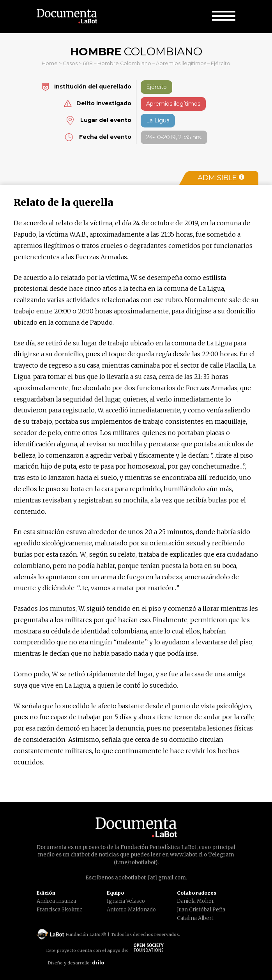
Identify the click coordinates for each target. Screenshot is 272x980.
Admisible (221, 178)
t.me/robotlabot (136, 862)
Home (50, 63)
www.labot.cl (186, 855)
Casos (70, 63)
